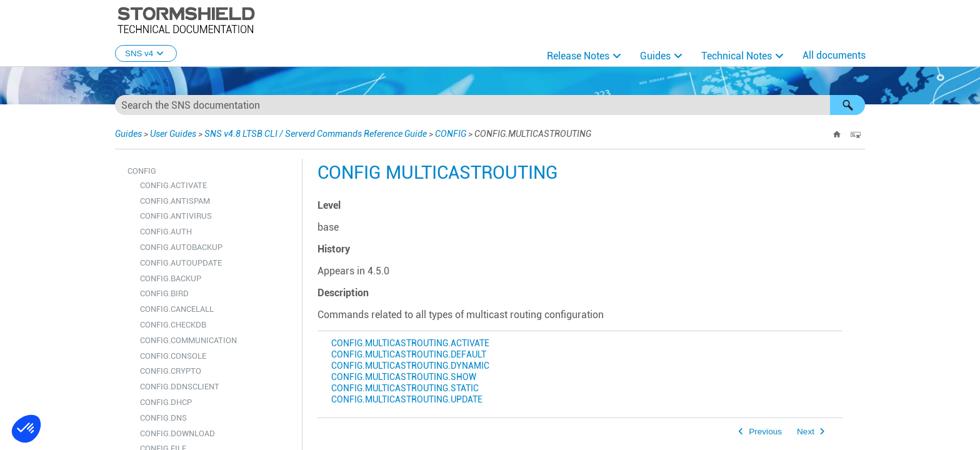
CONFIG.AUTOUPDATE (181, 263)
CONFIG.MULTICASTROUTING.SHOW (404, 377)
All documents (834, 55)
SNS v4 (146, 53)
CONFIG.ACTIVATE (173, 185)
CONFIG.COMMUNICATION (188, 340)
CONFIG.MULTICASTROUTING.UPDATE (407, 400)
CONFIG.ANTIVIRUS (176, 216)
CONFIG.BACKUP (171, 278)
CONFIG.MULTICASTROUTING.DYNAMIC (410, 366)
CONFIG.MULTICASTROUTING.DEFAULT (409, 355)
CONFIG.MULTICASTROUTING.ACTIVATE (410, 343)
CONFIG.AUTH (166, 232)
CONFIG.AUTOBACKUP (181, 247)
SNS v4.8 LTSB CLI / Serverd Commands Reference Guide (316, 134)
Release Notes (578, 56)
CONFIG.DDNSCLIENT (180, 387)
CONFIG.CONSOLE (173, 356)
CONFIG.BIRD (164, 293)
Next (806, 432)
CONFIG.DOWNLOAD (177, 433)
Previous (765, 432)
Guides (655, 56)
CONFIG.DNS (163, 418)
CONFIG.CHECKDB (173, 325)
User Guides (173, 134)
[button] (847, 105)
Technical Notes (737, 56)
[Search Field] (490, 105)
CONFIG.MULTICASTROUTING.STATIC (405, 388)
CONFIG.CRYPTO (171, 371)
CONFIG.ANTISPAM (175, 201)
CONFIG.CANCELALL (177, 309)
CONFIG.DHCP (166, 402)
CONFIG (451, 134)
